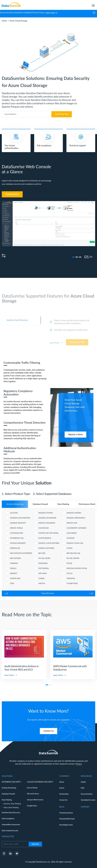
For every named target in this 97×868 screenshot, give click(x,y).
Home (4, 21)
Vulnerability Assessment (11, 825)
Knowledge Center (66, 825)
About (62, 782)
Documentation (87, 794)
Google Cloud (32, 806)
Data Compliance (8, 819)
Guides (83, 782)
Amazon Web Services (35, 800)
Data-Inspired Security (10, 831)
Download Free (12, 194)
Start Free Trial (62, 114)
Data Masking (7, 800)
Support (85, 807)
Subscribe (35, 844)
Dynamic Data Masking (12, 804)
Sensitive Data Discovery (11, 813)
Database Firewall (8, 794)
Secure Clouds (32, 788)
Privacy (79, 764)
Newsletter (8, 837)
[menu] (93, 5)
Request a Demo (75, 434)
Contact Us (63, 800)
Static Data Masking (11, 808)
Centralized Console (88, 800)
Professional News (66, 813)
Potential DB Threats (67, 819)
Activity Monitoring (9, 788)
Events (62, 788)
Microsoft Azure (33, 794)
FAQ (82, 788)
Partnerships (64, 794)
